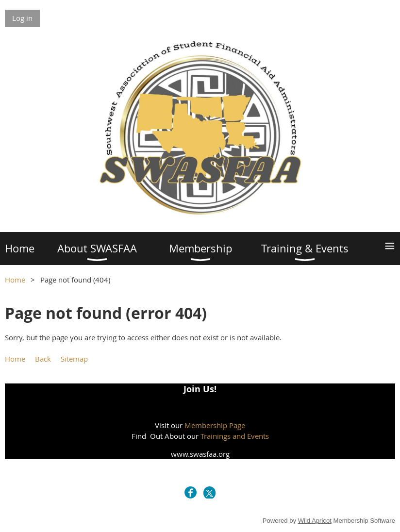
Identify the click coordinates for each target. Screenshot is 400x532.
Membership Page (215, 425)
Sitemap (74, 359)
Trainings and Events (235, 436)
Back (43, 359)
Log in (22, 18)
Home (15, 280)
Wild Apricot (315, 521)
